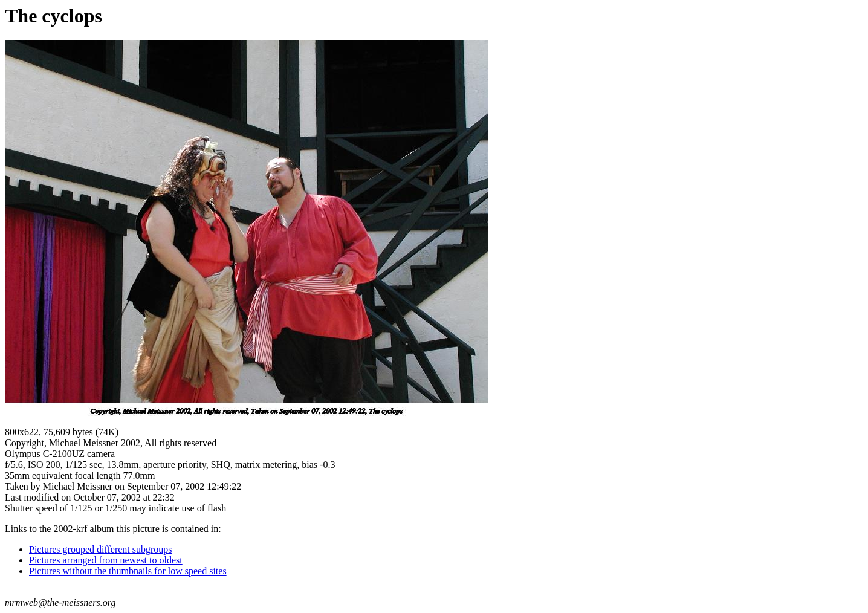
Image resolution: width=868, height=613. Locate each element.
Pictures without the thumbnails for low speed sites (128, 571)
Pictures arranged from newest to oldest (106, 560)
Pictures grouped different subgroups (101, 549)
